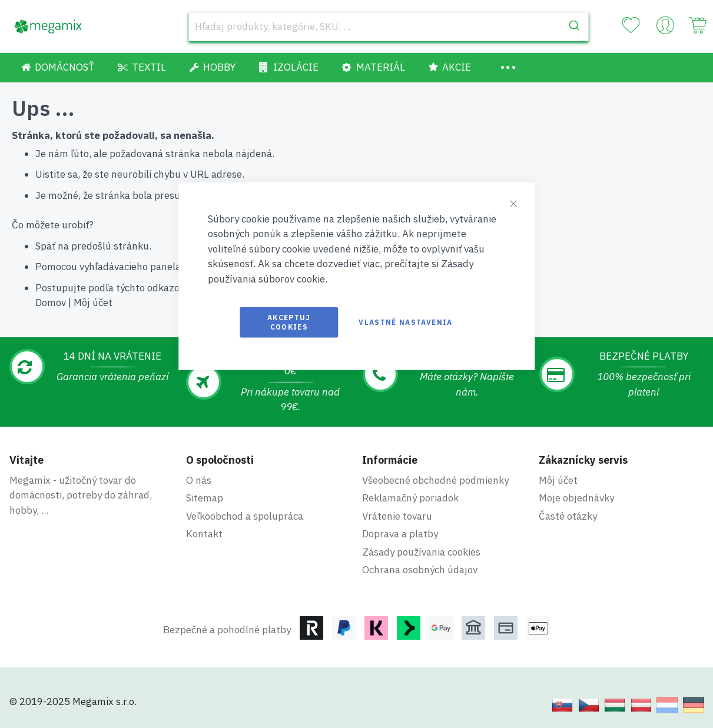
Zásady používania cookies (421, 552)
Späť (45, 246)
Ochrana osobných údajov (420, 570)
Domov (51, 302)
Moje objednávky (576, 498)
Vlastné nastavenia (405, 322)
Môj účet (93, 302)
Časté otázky (568, 516)
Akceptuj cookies (289, 322)
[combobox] (389, 26)
